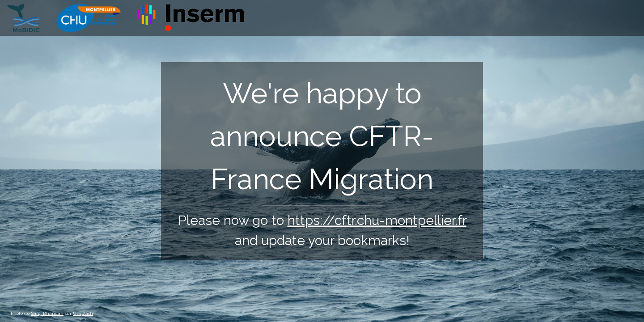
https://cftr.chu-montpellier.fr (377, 220)
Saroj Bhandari (47, 313)
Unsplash (83, 313)
